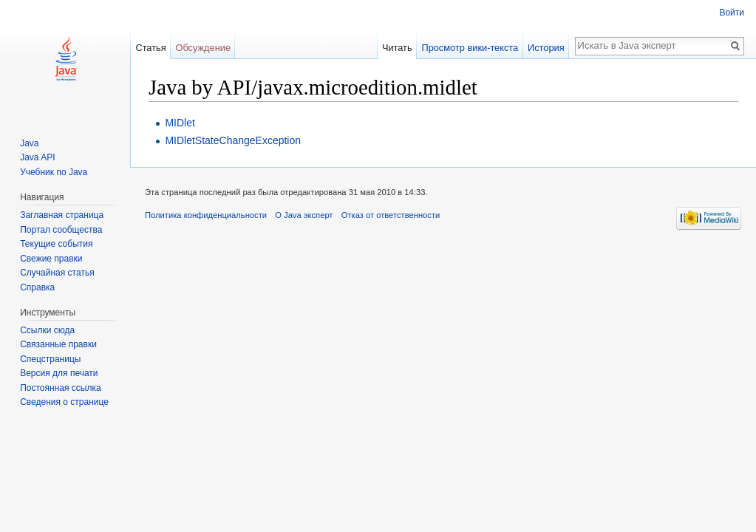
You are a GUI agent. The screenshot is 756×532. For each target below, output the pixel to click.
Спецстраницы (50, 359)
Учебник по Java (54, 172)
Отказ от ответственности (391, 215)
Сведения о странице (64, 402)
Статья (150, 48)
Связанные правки (58, 344)
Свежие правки (51, 259)
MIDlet (180, 123)
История (546, 48)
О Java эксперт (304, 215)
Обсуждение (203, 48)
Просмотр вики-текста (470, 48)
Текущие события (56, 244)
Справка (37, 287)
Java (29, 143)
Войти (732, 13)
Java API (37, 157)
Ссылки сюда (47, 330)
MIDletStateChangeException (233, 140)
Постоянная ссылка (60, 388)
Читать (397, 48)
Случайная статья (57, 273)
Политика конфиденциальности (206, 215)
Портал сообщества (61, 230)
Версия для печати (59, 373)
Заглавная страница (62, 215)
